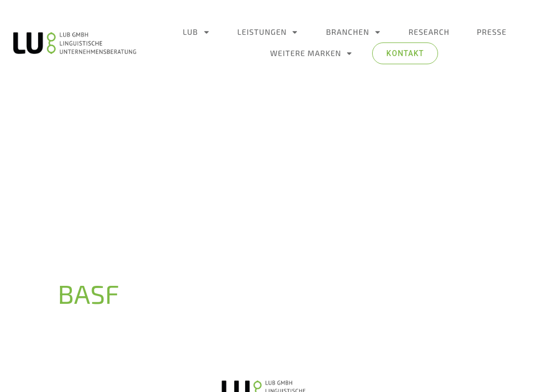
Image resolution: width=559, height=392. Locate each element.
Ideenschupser (311, 364)
